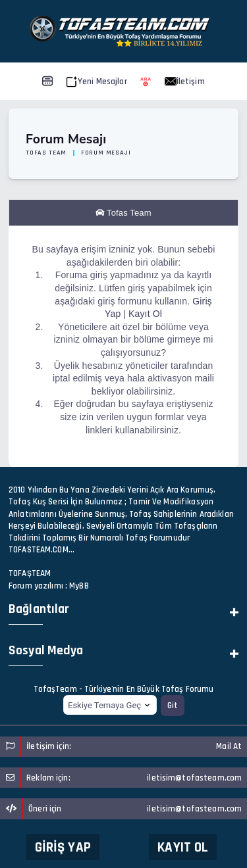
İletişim (185, 82)
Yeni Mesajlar (96, 82)
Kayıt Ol (183, 847)
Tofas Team (46, 153)
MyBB (79, 586)
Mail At (229, 746)
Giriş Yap (63, 847)
